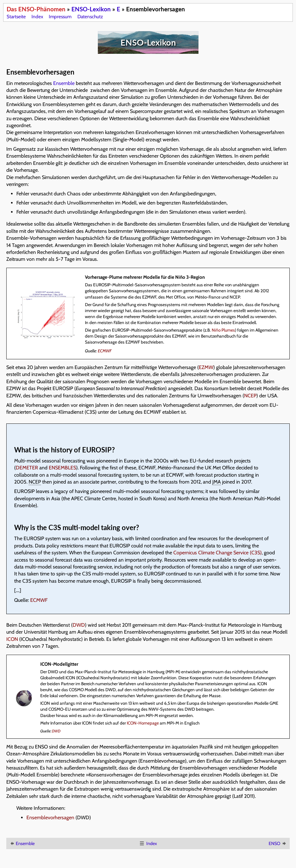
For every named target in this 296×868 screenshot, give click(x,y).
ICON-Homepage (143, 723)
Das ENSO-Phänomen (36, 9)
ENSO (278, 843)
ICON (12, 639)
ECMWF (105, 351)
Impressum (60, 17)
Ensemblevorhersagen (50, 818)
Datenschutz (90, 17)
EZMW (206, 367)
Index (37, 17)
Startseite (16, 17)
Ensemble (64, 83)
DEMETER (27, 468)
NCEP (250, 396)
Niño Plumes (223, 330)
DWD (79, 625)
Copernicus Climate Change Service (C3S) (218, 553)
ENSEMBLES (62, 468)
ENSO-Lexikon (91, 9)
